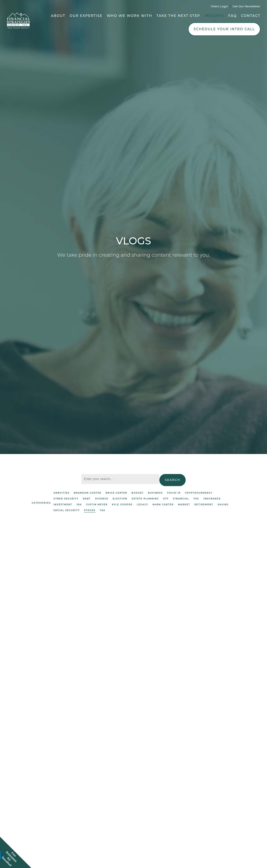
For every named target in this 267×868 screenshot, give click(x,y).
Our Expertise (86, 16)
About (58, 16)
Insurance (212, 499)
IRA (79, 505)
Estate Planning (145, 499)
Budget (138, 493)
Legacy (143, 505)
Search (173, 480)
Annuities (61, 493)
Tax (103, 510)
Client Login (220, 6)
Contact (251, 16)
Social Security (67, 510)
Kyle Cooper (122, 505)
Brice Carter (116, 493)
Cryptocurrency (199, 493)
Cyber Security (66, 499)
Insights (214, 16)
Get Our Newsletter (246, 6)
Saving (223, 505)
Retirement (204, 505)
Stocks (90, 510)
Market (184, 505)
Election (120, 499)
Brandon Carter (88, 493)
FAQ (232, 16)
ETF (166, 499)
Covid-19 (174, 493)
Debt (87, 499)
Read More (41, 626)
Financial (181, 499)
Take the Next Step (178, 16)
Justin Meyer (97, 505)
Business (155, 493)
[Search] (120, 479)
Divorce (102, 499)
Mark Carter (163, 505)
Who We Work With (129, 16)
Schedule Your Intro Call (224, 29)
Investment (63, 505)
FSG (196, 499)
